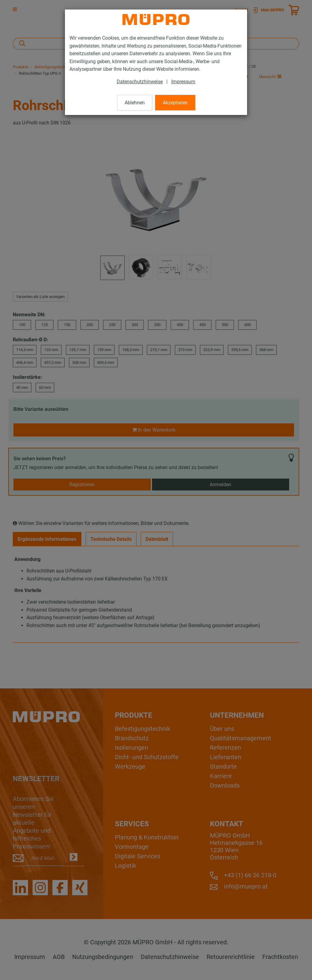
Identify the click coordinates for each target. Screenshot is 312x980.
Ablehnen (135, 103)
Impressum (183, 82)
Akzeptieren (175, 103)
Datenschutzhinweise (140, 82)
